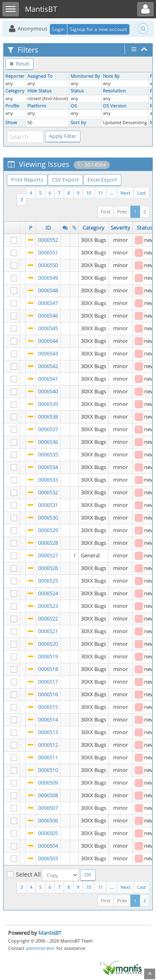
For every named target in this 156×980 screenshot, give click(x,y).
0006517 (48, 682)
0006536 (48, 442)
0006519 (48, 656)
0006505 (48, 833)
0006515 (48, 707)
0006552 (48, 240)
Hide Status (39, 91)
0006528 (48, 543)
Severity (120, 228)
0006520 (48, 644)
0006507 (48, 808)
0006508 (48, 795)
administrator (40, 948)
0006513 (48, 732)
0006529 (48, 530)
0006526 (48, 568)
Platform (37, 106)
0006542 (48, 366)
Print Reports (27, 180)
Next (125, 193)
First (106, 212)
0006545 (48, 328)
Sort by (78, 123)
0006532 (48, 492)
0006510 (48, 770)
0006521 (48, 631)
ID (48, 228)
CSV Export (65, 180)
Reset (19, 64)
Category (15, 91)
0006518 (48, 669)
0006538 (48, 417)
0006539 (48, 404)
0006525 (48, 581)
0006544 (48, 341)
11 (100, 193)
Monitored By (85, 76)
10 (89, 193)
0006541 (48, 379)
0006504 (48, 846)
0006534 (48, 467)
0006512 (48, 745)
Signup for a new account (98, 29)
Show (11, 123)
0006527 (48, 555)
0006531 (48, 505)
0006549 (48, 278)
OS (74, 106)
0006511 (48, 757)
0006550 (48, 265)
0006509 (48, 783)
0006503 (48, 858)
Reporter (15, 76)
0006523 (48, 606)
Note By (111, 76)
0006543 (48, 353)
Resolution (114, 91)
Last (142, 193)
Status (77, 91)
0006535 (48, 454)
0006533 (48, 480)
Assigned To (40, 76)
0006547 (48, 303)
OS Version (115, 106)
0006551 (48, 252)
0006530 (48, 517)
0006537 (48, 429)
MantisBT (50, 933)
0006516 (48, 694)
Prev (122, 212)
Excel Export (102, 180)
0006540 (48, 391)
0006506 (48, 820)
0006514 (48, 719)
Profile (12, 106)
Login (58, 29)
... (112, 193)
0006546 (48, 316)
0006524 (48, 593)
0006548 (48, 290)
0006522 (48, 618)
